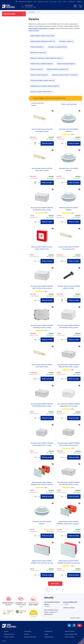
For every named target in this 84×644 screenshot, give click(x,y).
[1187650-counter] (35, 457)
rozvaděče (51, 28)
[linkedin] (69, 626)
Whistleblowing (48, 631)
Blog (60, 2)
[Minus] (31, 143)
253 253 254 (29, 6)
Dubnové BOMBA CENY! (70, 602)
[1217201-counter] (35, 536)
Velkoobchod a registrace (25, 2)
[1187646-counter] (62, 457)
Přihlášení (79, 2)
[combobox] (62, 104)
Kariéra (64, 2)
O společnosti (72, 2)
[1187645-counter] (35, 222)
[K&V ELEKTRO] (8, 6)
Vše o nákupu (53, 2)
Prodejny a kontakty (43, 2)
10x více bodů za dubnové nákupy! (52, 603)
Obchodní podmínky (70, 631)
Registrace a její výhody (30, 637)
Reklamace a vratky (9, 634)
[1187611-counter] (62, 575)
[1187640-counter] (35, 300)
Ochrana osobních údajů (71, 634)
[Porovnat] (53, 111)
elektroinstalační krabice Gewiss (38, 28)
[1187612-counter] (35, 497)
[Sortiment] (34, 601)
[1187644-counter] (62, 340)
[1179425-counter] (35, 379)
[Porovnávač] (75, 6)
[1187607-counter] (35, 575)
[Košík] (80, 6)
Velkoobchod (28, 631)
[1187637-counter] (62, 379)
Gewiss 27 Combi (34, 31)
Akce (35, 2)
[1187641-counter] (62, 497)
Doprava (6, 631)
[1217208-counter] (62, 143)
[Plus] (39, 143)
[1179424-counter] (62, 261)
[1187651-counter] (35, 340)
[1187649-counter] (62, 418)
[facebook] (74, 626)
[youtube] (80, 626)
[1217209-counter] (62, 183)
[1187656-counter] (35, 261)
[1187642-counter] (35, 418)
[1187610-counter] (62, 536)
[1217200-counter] (62, 222)
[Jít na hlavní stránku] (16, 1)
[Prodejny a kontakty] (21, 602)
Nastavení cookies (69, 637)
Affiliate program (49, 637)
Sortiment (27, 634)
